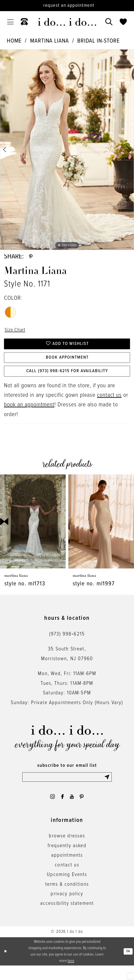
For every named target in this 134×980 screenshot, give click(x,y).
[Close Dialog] (6, 966)
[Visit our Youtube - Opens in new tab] (73, 810)
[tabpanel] (67, 150)
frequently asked (67, 860)
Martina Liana (49, 41)
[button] (10, 22)
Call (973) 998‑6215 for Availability (67, 381)
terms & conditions (67, 899)
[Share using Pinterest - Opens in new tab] (32, 258)
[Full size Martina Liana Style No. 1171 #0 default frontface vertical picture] (67, 150)
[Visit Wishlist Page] (123, 22)
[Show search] (109, 22)
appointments (67, 870)
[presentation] (33, 532)
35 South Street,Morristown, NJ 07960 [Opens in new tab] (67, 664)
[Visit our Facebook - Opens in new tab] (61, 810)
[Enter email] (67, 788)
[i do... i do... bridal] (67, 22)
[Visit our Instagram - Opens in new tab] (49, 810)
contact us (109, 406)
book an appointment (29, 415)
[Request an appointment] (67, 6)
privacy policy (67, 908)
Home (14, 41)
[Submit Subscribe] (107, 788)
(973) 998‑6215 (67, 645)
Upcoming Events (67, 889)
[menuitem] (10, 22)
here (71, 975)
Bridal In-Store (98, 41)
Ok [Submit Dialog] (127, 966)
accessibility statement (67, 918)
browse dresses (67, 851)
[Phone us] (24, 22)
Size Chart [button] (17, 333)
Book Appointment (67, 365)
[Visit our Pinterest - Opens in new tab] (85, 810)
